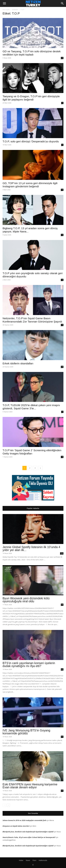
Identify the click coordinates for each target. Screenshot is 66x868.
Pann (34, 860)
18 (62, 457)
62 (62, 669)
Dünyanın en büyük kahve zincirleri (16, 826)
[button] (4, 3)
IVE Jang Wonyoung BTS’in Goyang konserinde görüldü (26, 732)
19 (62, 325)
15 (62, 190)
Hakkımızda (43, 860)
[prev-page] (4, 805)
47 (62, 791)
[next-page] (40, 468)
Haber (21, 860)
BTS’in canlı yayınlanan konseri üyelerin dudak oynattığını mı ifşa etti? (29, 665)
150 (62, 553)
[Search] (62, 3)
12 (62, 235)
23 (62, 58)
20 (62, 367)
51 (62, 737)
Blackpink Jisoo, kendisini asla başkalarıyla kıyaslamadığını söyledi (28, 832)
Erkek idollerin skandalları (18, 363)
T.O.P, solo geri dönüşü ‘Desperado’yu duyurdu (31, 141)
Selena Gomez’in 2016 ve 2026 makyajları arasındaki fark (24, 820)
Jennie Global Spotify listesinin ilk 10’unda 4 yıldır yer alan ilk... (31, 549)
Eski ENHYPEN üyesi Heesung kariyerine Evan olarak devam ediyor (30, 786)
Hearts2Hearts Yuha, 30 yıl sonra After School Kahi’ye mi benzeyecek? (29, 837)
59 (62, 605)
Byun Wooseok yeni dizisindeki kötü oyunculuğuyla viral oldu (26, 600)
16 (62, 280)
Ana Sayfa (6, 10)
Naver (28, 860)
